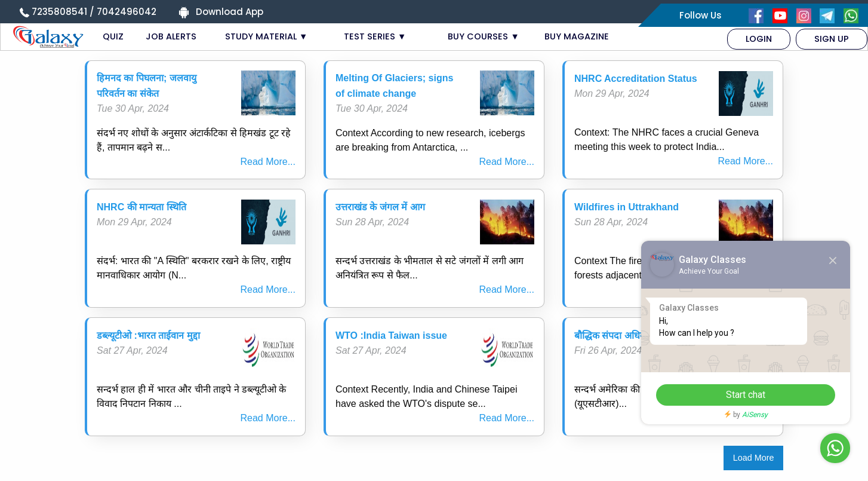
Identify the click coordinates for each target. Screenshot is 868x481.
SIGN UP (832, 39)
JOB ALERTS (171, 36)
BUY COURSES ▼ (483, 36)
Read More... (268, 162)
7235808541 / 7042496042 (94, 12)
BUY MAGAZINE (577, 36)
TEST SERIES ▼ (375, 36)
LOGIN (759, 39)
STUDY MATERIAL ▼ (266, 36)
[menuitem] (759, 39)
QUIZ (113, 36)
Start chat (746, 395)
